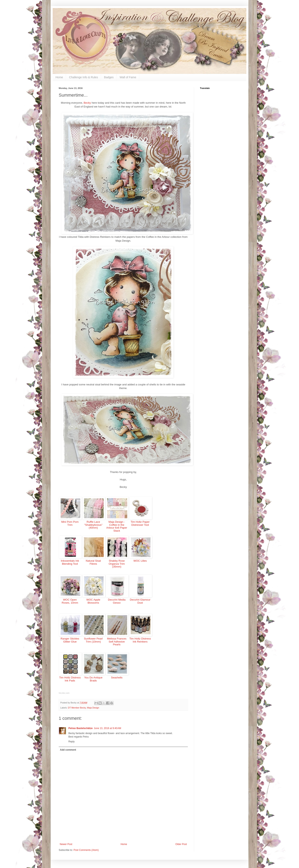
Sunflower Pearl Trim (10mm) (93, 640)
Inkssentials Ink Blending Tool (70, 562)
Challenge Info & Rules (83, 77)
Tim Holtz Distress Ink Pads (70, 679)
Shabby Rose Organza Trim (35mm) (117, 564)
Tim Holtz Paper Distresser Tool (140, 523)
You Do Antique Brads (93, 679)
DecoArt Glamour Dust (140, 601)
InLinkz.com (64, 693)
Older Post (181, 844)
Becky (87, 103)
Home (59, 77)
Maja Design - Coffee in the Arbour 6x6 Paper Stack (117, 526)
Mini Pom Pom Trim (70, 523)
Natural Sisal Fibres (93, 562)
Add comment (68, 750)
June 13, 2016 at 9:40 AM (107, 728)
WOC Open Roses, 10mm (70, 601)
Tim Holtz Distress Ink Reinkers (140, 640)
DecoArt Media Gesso (117, 601)
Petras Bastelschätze (80, 728)
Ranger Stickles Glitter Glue (70, 640)
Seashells (117, 678)
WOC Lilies (140, 561)
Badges (109, 77)
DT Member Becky (77, 708)
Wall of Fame (128, 77)
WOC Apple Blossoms (93, 601)
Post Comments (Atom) (86, 850)
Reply (72, 742)
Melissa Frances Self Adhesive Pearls (117, 642)
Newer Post (66, 844)
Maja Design (93, 708)
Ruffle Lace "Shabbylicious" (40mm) (93, 525)
